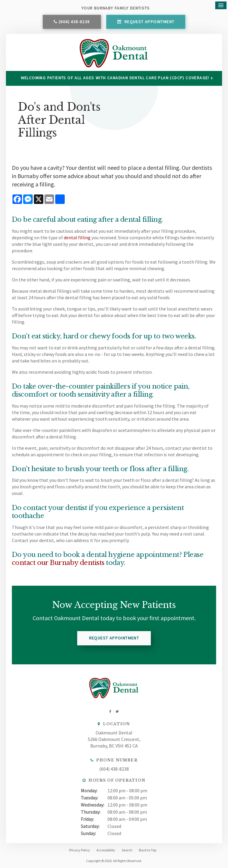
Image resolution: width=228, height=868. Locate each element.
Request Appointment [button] (149, 22)
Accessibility (106, 850)
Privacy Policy (80, 850)
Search (127, 850)
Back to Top (148, 850)
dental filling (77, 237)
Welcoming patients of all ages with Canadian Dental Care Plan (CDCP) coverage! (115, 78)
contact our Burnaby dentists (58, 563)
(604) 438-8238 (74, 22)
